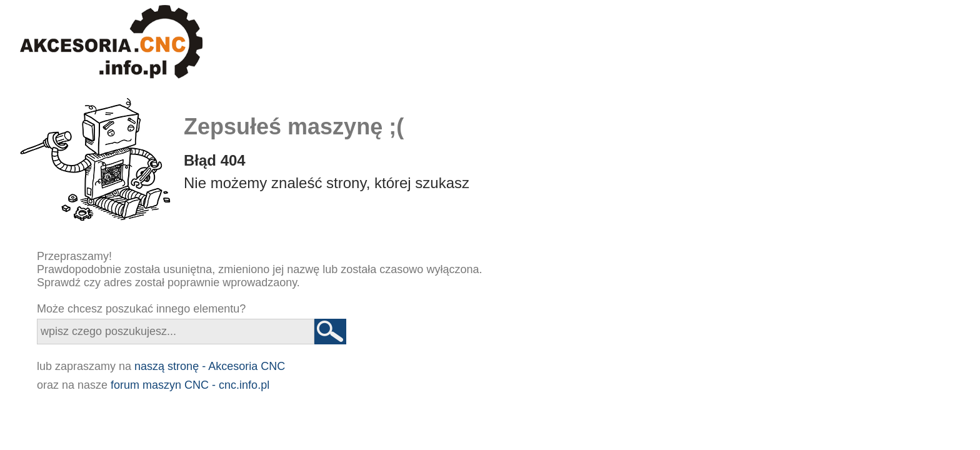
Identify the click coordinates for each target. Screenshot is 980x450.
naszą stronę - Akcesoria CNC (210, 366)
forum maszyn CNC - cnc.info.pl (190, 385)
